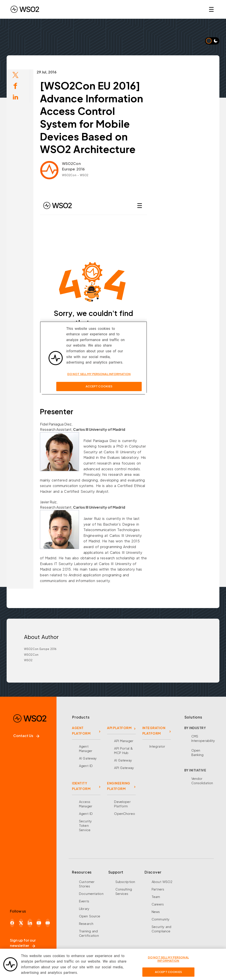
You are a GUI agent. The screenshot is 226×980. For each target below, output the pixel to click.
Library (84, 909)
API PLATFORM (119, 728)
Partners (158, 889)
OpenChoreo (124, 814)
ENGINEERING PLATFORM (119, 786)
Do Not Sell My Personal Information (168, 959)
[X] (21, 923)
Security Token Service (85, 825)
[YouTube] (39, 923)
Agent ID (86, 766)
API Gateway (124, 768)
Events (84, 901)
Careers (158, 904)
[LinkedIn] (30, 923)
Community (161, 919)
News (156, 912)
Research (86, 924)
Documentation (91, 894)
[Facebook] (12, 923)
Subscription (125, 882)
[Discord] (48, 923)
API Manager (124, 741)
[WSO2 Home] (25, 9)
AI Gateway (88, 758)
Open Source (90, 916)
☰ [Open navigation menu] (211, 9)
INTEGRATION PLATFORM (154, 731)
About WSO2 (162, 882)
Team (156, 897)
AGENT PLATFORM (81, 731)
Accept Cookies (168, 972)
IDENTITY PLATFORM (81, 786)
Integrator (157, 746)
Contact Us (26, 736)
